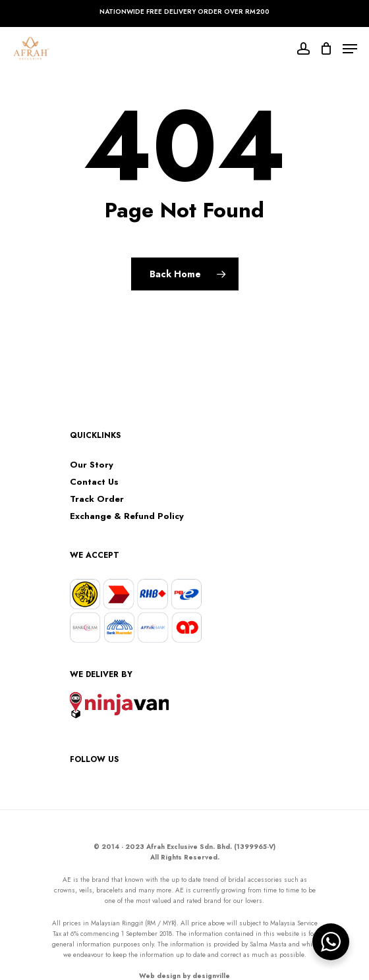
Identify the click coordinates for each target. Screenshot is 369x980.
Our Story (92, 465)
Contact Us (94, 482)
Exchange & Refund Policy (127, 516)
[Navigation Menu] (350, 49)
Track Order (97, 499)
